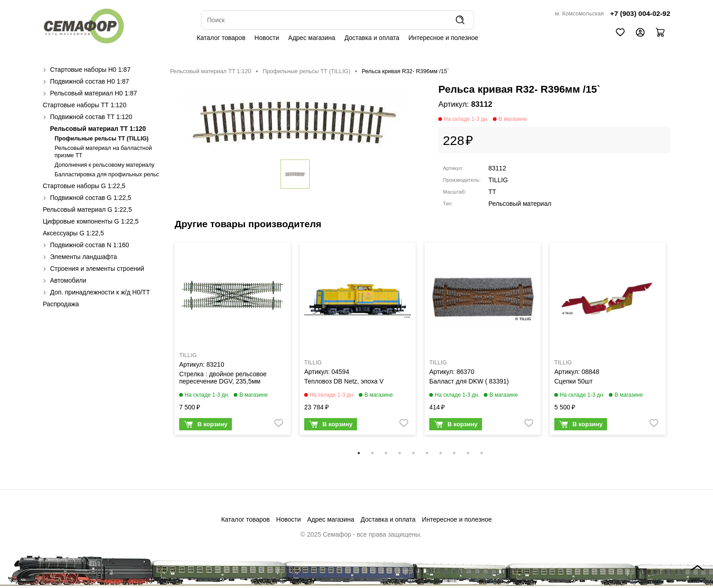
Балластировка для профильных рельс (107, 174)
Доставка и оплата (372, 38)
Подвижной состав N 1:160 (90, 245)
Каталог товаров (221, 38)
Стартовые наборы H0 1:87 (90, 70)
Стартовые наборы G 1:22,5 (84, 186)
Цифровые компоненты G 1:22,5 (91, 221)
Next (677, 345)
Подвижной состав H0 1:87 (90, 81)
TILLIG (498, 180)
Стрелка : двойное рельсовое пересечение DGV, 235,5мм (223, 378)
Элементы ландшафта (83, 257)
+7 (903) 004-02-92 (640, 13)
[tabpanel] (233, 341)
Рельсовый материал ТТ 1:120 (98, 129)
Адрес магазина (312, 38)
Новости (267, 38)
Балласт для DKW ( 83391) (469, 381)
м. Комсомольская (580, 14)
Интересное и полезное (443, 38)
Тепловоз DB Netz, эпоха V (344, 381)
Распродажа (61, 304)
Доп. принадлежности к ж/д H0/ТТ (100, 292)
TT (492, 192)
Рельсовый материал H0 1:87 (93, 93)
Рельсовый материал (520, 204)
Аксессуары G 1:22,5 (73, 233)
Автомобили (68, 280)
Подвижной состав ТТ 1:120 (91, 117)
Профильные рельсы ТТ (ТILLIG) (102, 139)
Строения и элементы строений (97, 269)
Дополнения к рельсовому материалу (105, 165)
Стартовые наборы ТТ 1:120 (85, 105)
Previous (163, 345)
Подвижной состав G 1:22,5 (91, 198)
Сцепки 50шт (573, 381)
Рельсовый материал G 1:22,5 (87, 209)
